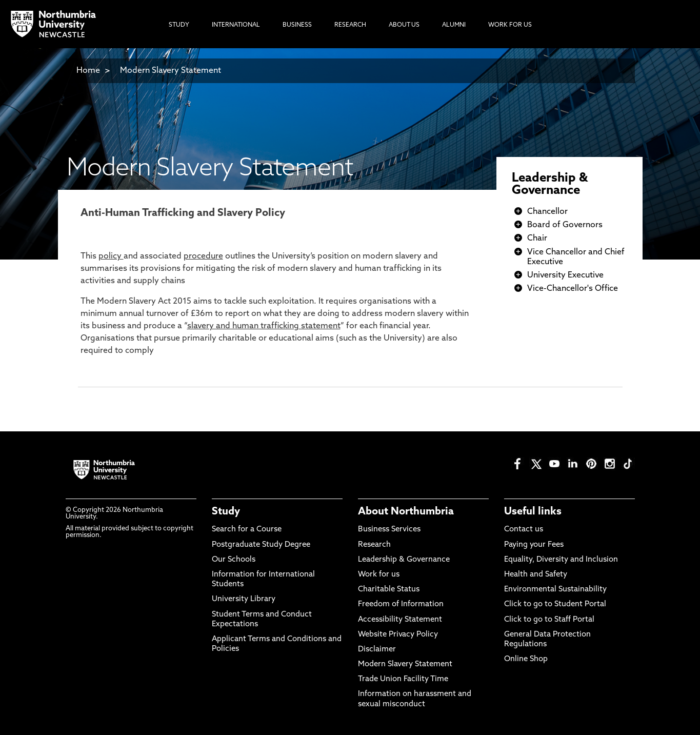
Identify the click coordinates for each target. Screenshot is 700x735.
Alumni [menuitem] (454, 25)
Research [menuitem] (350, 25)
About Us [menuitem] (404, 25)
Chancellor (547, 212)
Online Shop (526, 659)
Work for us (379, 575)
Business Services (389, 530)
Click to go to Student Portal (555, 604)
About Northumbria (406, 512)
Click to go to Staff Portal (549, 620)
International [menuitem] (236, 25)
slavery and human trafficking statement (264, 326)
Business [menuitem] (297, 25)
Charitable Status (389, 590)
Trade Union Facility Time (403, 679)
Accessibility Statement (400, 620)
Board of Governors (565, 225)
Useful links (533, 512)
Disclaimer (377, 650)
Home (88, 71)
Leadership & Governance (550, 185)
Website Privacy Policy (398, 635)
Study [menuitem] (179, 25)
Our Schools (234, 560)
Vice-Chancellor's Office (573, 289)
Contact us (524, 530)
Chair (537, 239)
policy (111, 256)
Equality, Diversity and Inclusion (561, 560)
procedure (203, 256)
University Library (244, 599)
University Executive (565, 275)
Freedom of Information (401, 604)
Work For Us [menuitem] (510, 25)
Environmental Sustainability (555, 590)
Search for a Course (247, 530)
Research (374, 545)
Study (226, 512)
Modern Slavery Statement (171, 71)
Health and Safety (536, 575)
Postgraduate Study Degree (261, 545)
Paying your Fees (534, 545)
